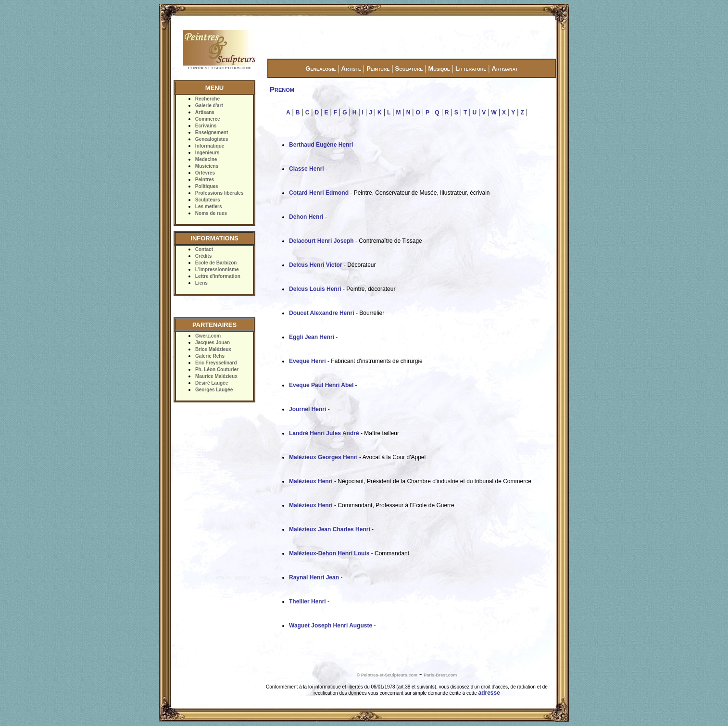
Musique (439, 69)
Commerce (208, 119)
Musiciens (207, 166)
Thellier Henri (308, 601)
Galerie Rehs (210, 356)
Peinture (378, 69)
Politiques (207, 186)
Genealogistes (212, 139)
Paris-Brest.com (440, 675)
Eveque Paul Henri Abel (321, 385)
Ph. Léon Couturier (217, 369)
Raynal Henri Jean (314, 577)
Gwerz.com (208, 336)
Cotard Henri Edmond (319, 193)
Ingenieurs (207, 153)
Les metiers (209, 207)
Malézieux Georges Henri (323, 457)
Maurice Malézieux (216, 376)
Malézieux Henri (311, 481)
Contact (204, 249)
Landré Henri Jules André (324, 433)
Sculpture (409, 69)
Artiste (351, 69)
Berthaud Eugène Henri (321, 145)
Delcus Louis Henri (315, 289)
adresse (489, 693)
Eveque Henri (308, 361)
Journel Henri (308, 409)
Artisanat (505, 69)
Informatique (210, 146)
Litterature (471, 69)
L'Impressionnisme (217, 269)
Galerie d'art (209, 106)
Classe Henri (307, 169)
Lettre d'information (218, 276)
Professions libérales (220, 193)
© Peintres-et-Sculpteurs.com (387, 675)
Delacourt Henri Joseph (321, 241)
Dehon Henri (306, 217)
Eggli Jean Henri (312, 337)
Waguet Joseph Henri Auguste (331, 626)
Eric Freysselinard (216, 363)
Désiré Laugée (212, 383)
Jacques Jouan (213, 343)
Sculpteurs (208, 200)
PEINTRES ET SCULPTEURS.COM (219, 68)
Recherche (207, 99)
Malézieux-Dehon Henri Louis (329, 553)
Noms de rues (211, 213)
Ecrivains (206, 126)
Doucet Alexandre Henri (322, 313)
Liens (201, 283)
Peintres (205, 180)
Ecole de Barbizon (216, 263)
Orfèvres (205, 173)
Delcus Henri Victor (315, 265)
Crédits (203, 256)
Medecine (206, 159)
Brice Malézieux (213, 349)
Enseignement (212, 132)
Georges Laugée (214, 390)
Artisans (205, 112)
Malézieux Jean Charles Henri (330, 529)
